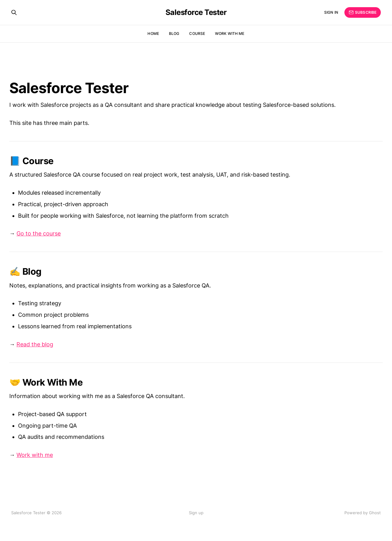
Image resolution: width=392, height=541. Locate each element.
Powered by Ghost (363, 513)
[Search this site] (14, 12)
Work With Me (230, 33)
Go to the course (39, 233)
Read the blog (35, 344)
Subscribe (363, 12)
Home (153, 33)
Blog (174, 33)
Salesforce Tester (196, 12)
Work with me (35, 455)
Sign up (196, 513)
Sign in (331, 12)
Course (197, 33)
